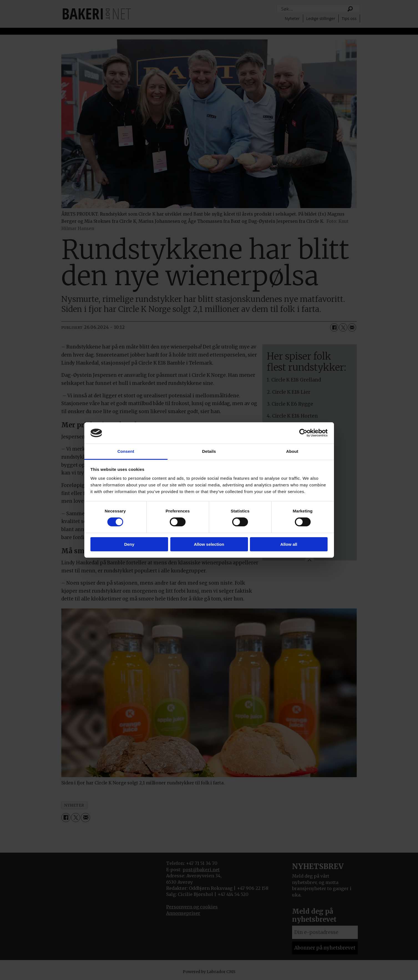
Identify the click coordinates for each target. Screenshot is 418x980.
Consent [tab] (126, 451)
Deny (129, 544)
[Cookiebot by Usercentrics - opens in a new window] (303, 433)
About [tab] (292, 451)
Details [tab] (209, 451)
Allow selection (209, 544)
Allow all (289, 544)
